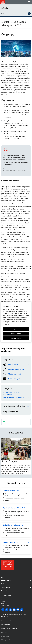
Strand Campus (9, 461)
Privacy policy (6, 625)
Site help (4, 632)
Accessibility (5, 636)
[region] (16, 322)
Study (5, 8)
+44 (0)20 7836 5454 (7, 595)
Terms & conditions (7, 621)
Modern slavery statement (10, 628)
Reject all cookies (16, 334)
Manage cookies (7, 640)
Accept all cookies (16, 338)
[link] (16, 364)
